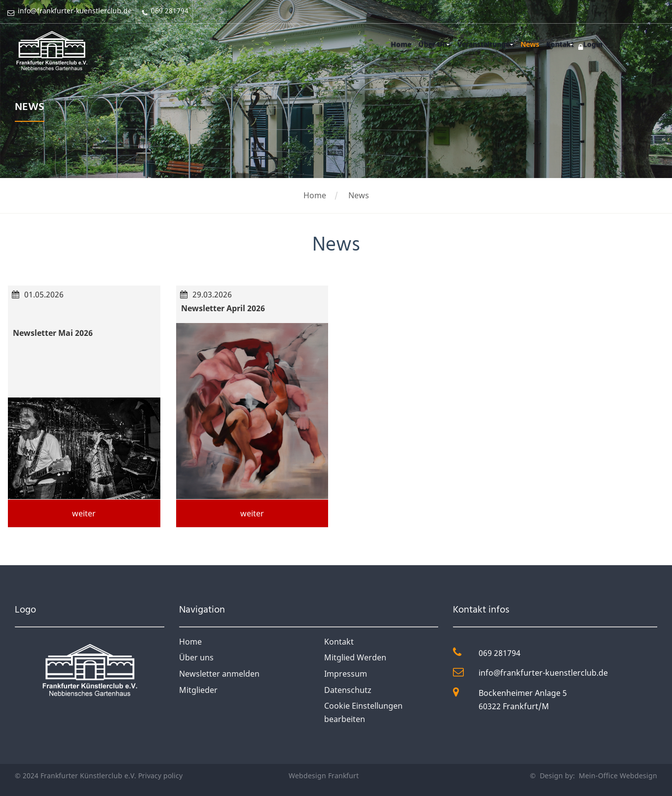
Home (396, 44)
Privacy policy (160, 776)
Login (592, 44)
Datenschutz (348, 690)
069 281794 (500, 653)
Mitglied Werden (355, 657)
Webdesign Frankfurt (324, 776)
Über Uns (430, 44)
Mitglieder (198, 690)
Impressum (346, 674)
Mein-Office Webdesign (617, 776)
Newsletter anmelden (219, 674)
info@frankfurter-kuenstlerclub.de (543, 673)
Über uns (196, 657)
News (527, 44)
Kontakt (559, 44)
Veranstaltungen (482, 44)
